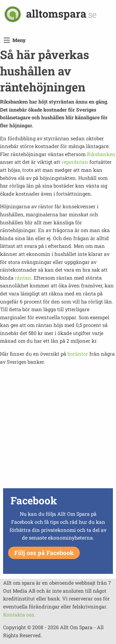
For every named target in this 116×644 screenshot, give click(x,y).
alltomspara (61, 13)
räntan (23, 278)
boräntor (78, 354)
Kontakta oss (19, 614)
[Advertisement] (58, 428)
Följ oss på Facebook (44, 553)
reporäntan (75, 162)
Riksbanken (101, 154)
